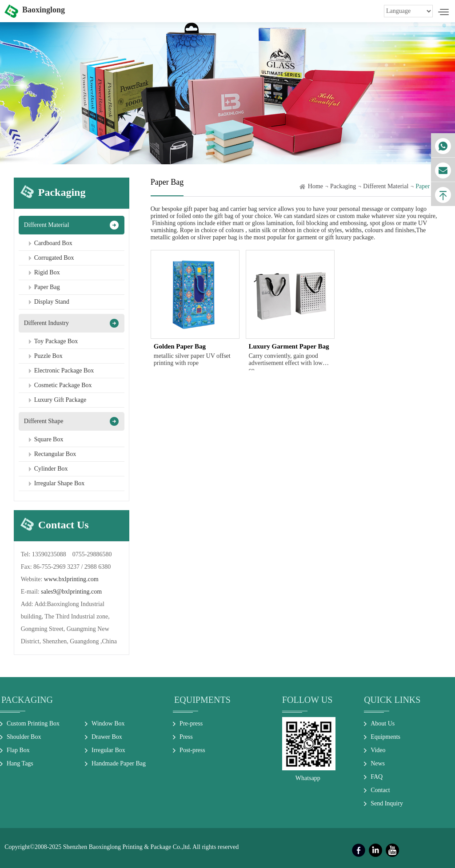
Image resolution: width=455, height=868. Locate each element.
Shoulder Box (24, 737)
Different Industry (46, 323)
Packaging (343, 186)
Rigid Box (47, 272)
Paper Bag (47, 287)
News (378, 763)
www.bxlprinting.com (71, 579)
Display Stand (52, 302)
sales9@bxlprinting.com (71, 592)
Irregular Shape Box (60, 483)
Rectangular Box (55, 454)
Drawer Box (107, 737)
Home (315, 186)
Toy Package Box (56, 341)
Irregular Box (108, 750)
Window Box (108, 723)
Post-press (192, 750)
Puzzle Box (48, 356)
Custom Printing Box (33, 723)
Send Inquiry (387, 803)
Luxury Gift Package (60, 400)
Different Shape (44, 421)
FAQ (377, 777)
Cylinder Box (51, 469)
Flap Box (18, 750)
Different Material (47, 225)
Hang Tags (20, 763)
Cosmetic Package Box (63, 385)
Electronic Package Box (64, 371)
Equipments (202, 700)
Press (186, 737)
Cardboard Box (53, 243)
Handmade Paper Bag (119, 763)
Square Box (49, 439)
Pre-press (191, 723)
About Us (383, 723)
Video (378, 750)
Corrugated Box (54, 258)
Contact (380, 790)
